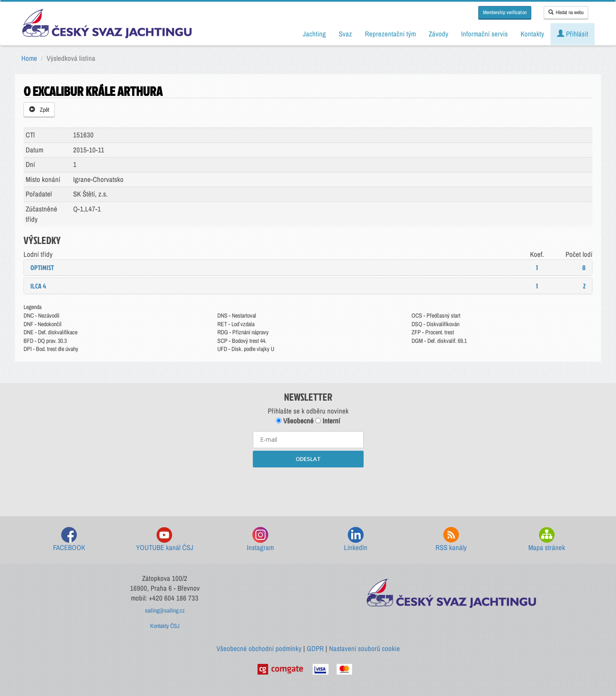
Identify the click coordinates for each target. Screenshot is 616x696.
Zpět (39, 110)
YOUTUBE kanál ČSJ (165, 540)
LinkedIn (356, 540)
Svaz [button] (345, 34)
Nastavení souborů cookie (364, 648)
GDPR (315, 648)
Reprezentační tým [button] (390, 34)
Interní (328, 421)
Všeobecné (295, 421)
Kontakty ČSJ (165, 626)
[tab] (308, 268)
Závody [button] (438, 34)
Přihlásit (573, 34)
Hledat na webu (566, 12)
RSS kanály (451, 540)
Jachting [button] (314, 34)
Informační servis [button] (484, 34)
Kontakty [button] (532, 34)
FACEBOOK (69, 540)
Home (29, 58)
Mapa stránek (547, 540)
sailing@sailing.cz (165, 610)
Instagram (260, 540)
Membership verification (505, 12)
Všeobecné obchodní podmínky (259, 648)
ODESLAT (308, 459)
